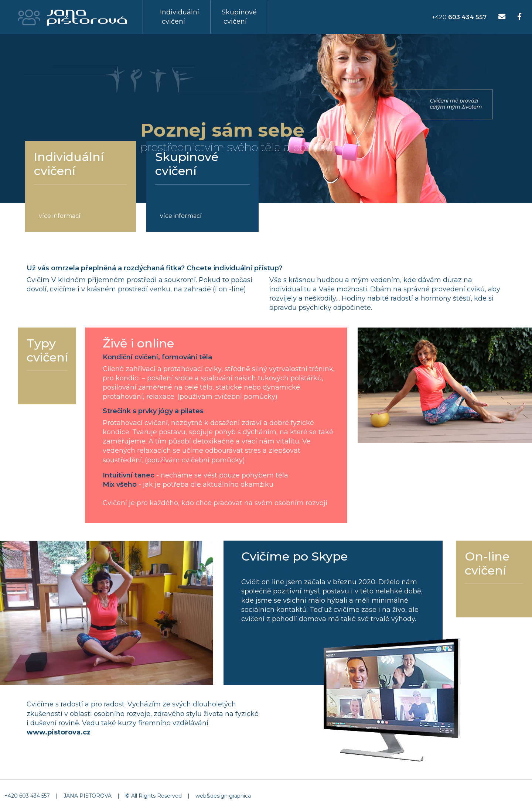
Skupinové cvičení (239, 17)
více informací (60, 216)
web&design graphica (223, 796)
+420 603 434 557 (27, 796)
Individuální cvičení (180, 17)
